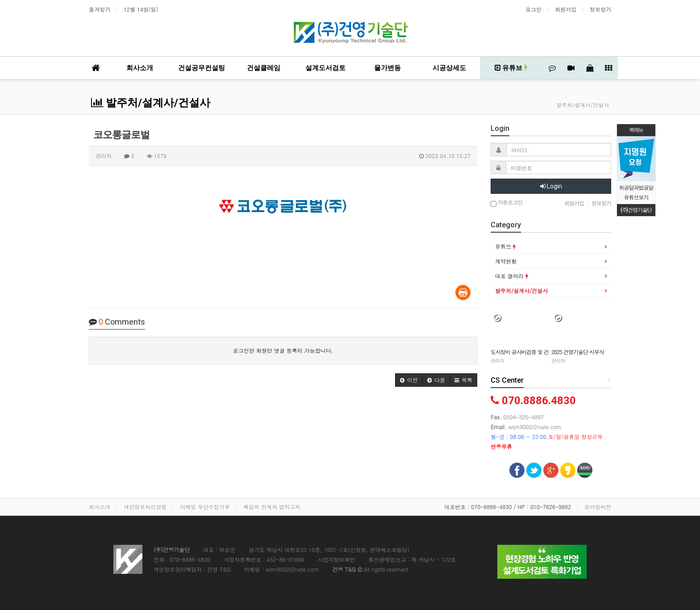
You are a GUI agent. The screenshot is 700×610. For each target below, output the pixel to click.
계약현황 (506, 261)
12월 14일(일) (141, 9)
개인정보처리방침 (145, 507)
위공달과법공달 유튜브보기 (636, 192)
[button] (409, 380)
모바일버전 (598, 507)
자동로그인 (506, 203)
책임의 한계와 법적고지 (272, 507)
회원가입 (566, 9)
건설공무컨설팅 (202, 68)
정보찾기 (600, 9)
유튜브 (511, 68)
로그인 (533, 9)
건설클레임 (264, 68)
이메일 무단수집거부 (205, 507)
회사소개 (140, 68)
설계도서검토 (325, 68)
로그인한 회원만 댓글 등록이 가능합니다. (283, 350)
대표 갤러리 (512, 276)
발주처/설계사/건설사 (151, 103)
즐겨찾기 (100, 9)
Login (551, 186)
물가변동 (387, 68)
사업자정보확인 (336, 559)
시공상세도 (449, 68)
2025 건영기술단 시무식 (578, 352)
